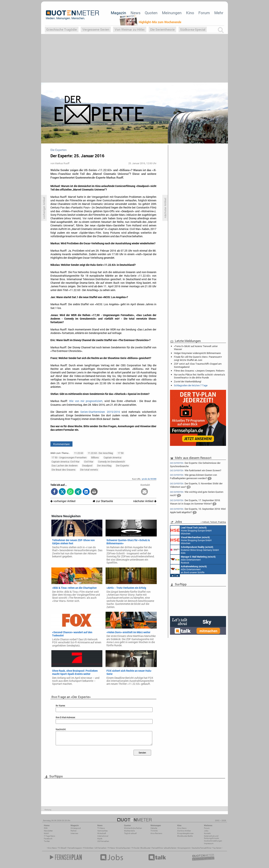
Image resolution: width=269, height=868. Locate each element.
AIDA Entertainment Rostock (193, 559)
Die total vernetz (89, 470)
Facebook (48, 839)
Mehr (219, 13)
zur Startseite (103, 501)
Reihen (74, 831)
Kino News (52, 848)
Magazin (118, 13)
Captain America (112, 457)
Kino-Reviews (156, 833)
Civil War (89, 462)
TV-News (101, 828)
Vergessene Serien (96, 29)
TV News (111, 848)
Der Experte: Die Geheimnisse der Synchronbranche (195, 464)
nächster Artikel (145, 501)
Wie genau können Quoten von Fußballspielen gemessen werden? (193, 477)
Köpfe (100, 839)
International (103, 836)
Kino (190, 13)
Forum (204, 13)
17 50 (121, 453)
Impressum (209, 843)
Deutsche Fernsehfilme (201, 848)
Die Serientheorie (162, 29)
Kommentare (61, 444)
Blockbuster (145, 848)
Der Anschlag (104, 465)
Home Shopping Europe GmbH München (191, 530)
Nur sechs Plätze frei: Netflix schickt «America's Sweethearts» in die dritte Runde (200, 376)
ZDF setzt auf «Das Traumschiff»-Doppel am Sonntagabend (198, 365)
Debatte (154, 828)
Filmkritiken (88, 848)
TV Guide (135, 848)
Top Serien (217, 848)
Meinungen (172, 13)
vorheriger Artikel (63, 501)
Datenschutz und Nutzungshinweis (211, 837)
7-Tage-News (50, 836)
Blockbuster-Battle (185, 836)
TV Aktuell (62, 848)
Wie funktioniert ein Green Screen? (196, 470)
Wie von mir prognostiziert (86, 401)
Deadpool (87, 465)
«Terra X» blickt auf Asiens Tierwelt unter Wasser (196, 348)
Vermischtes (102, 831)
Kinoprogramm (184, 848)
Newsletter (48, 831)
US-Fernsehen (103, 841)
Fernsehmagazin (75, 848)
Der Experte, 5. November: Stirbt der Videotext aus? (196, 486)
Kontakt (207, 833)
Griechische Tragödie (62, 29)
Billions (95, 457)
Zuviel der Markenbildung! (188, 381)
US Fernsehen (101, 848)
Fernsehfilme (157, 848)
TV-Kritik (154, 831)
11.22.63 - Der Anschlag (100, 453)
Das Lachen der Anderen (65, 465)
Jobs (206, 831)
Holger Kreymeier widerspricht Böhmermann (197, 353)
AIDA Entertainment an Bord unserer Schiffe (189, 569)
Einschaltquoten (123, 848)
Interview (74, 833)
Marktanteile (129, 831)
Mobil (46, 833)
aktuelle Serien (170, 848)
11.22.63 (79, 453)
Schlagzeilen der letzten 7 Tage (191, 385)
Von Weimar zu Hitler (130, 29)
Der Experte (122, 465)
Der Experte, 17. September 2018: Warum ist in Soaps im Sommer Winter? (195, 502)
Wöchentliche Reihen (133, 828)
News (136, 13)
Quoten (151, 13)
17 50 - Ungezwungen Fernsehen (69, 457)
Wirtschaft (102, 833)
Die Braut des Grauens (64, 470)
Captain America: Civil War (65, 462)
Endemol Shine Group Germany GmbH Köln (195, 550)
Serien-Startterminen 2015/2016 (100, 412)
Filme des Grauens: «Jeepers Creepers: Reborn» (199, 371)
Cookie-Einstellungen (213, 841)
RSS (46, 828)
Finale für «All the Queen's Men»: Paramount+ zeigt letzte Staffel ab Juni (198, 358)
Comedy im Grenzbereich (111, 462)
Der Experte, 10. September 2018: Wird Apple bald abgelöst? (198, 511)
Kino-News (182, 828)
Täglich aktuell (130, 833)
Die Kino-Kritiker (184, 831)
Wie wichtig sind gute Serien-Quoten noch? (197, 494)
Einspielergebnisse (185, 833)
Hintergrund (76, 828)
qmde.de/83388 (149, 479)
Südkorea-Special (193, 29)
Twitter (47, 841)
